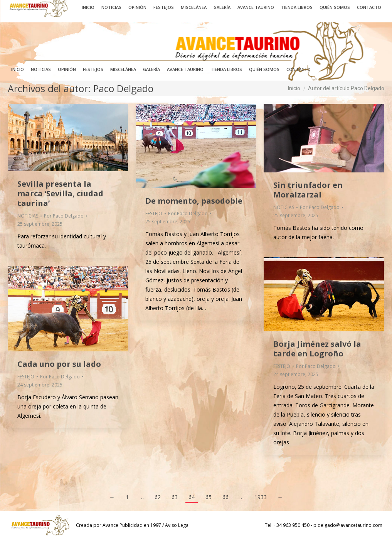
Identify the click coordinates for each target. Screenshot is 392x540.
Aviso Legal (177, 525)
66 (225, 497)
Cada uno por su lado (59, 364)
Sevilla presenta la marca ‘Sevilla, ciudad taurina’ (60, 193)
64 (192, 497)
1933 (261, 497)
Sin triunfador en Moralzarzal (308, 190)
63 (175, 497)
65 (209, 497)
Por (64, 216)
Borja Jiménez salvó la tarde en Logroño (317, 349)
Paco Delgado (123, 88)
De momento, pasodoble (194, 201)
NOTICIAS (28, 216)
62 (158, 497)
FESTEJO (154, 213)
